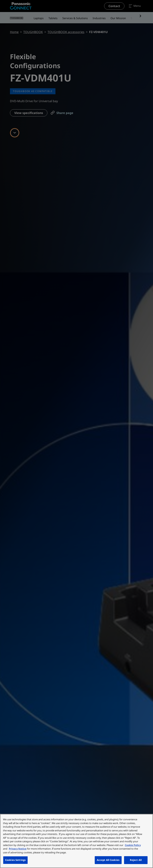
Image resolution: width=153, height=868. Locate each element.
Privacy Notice (18, 849)
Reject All (136, 860)
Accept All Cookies (108, 860)
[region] (76, 841)
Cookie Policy (133, 845)
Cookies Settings (15, 860)
